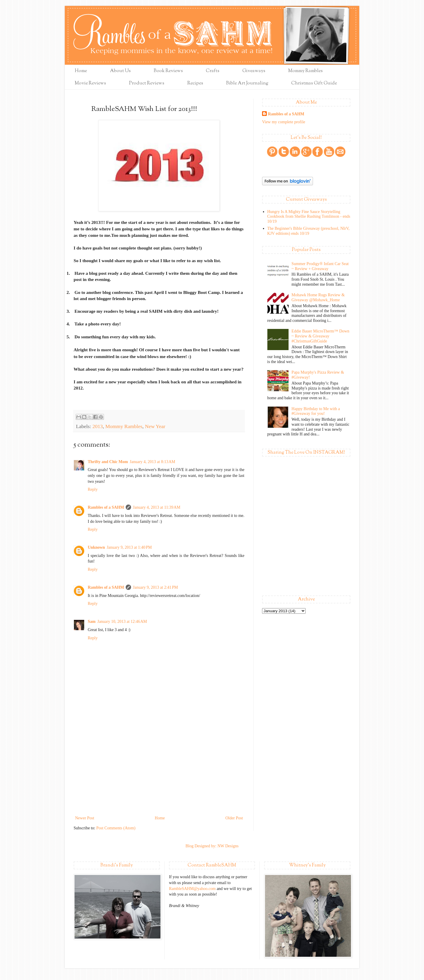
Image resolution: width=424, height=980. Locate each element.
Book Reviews (168, 71)
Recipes (195, 83)
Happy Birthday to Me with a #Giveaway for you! (316, 411)
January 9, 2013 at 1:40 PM (129, 547)
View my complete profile (284, 122)
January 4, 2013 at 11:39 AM (156, 507)
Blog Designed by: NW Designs (212, 846)
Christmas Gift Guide (314, 83)
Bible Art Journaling (247, 83)
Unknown (96, 547)
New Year (155, 426)
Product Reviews (147, 83)
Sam (92, 622)
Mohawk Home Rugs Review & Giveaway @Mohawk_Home (318, 297)
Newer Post (85, 818)
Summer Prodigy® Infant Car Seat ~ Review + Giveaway (320, 266)
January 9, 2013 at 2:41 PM (155, 587)
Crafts (213, 71)
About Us (120, 71)
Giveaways (254, 71)
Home (81, 71)
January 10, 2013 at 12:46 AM (122, 622)
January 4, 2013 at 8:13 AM (153, 462)
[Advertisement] (159, 770)
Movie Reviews (90, 83)
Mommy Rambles (305, 71)
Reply (93, 489)
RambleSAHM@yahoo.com (192, 889)
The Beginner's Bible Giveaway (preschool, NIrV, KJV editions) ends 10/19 (308, 231)
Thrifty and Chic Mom (108, 462)
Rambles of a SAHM (106, 507)
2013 (98, 426)
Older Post (234, 818)
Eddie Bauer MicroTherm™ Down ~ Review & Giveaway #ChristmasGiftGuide (320, 336)
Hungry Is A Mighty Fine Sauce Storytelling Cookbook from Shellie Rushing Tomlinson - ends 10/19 (309, 217)
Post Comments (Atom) (116, 828)
